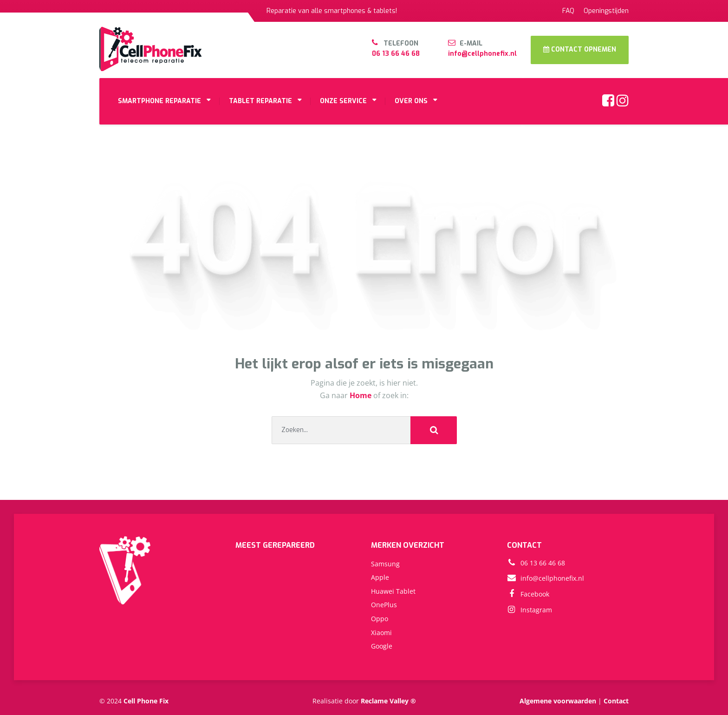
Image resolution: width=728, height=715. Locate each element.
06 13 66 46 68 (396, 54)
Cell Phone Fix (146, 701)
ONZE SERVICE (343, 101)
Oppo (380, 619)
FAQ (568, 11)
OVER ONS (411, 101)
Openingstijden (606, 11)
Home (361, 395)
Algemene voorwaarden (558, 701)
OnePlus (384, 605)
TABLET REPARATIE (260, 101)
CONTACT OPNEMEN (580, 49)
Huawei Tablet (393, 591)
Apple (380, 577)
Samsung (385, 564)
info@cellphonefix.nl (482, 54)
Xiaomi (381, 633)
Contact (616, 701)
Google (382, 646)
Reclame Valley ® (388, 701)
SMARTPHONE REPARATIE (159, 101)
